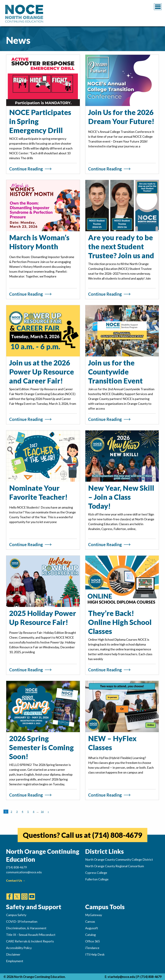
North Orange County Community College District (119, 859)
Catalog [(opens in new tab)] (90, 935)
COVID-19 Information (22, 921)
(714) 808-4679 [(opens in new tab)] (117, 835)
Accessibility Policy (19, 948)
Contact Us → (16, 880)
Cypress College (96, 873)
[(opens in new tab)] (10, 893)
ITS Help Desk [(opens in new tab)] (95, 954)
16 (42, 812)
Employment (15, 961)
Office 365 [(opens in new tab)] (92, 941)
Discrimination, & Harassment (26, 928)
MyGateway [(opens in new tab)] (94, 915)
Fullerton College (97, 879)
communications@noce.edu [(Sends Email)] (24, 872)
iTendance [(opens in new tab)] (92, 948)
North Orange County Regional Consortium (115, 866)
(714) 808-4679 (151, 977)
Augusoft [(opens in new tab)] (92, 928)
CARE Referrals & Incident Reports (30, 941)
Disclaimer (13, 954)
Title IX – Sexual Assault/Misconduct (31, 935)
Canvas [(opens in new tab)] (90, 921)
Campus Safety (16, 915)
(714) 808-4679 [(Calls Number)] (16, 867)
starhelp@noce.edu (121, 977)
